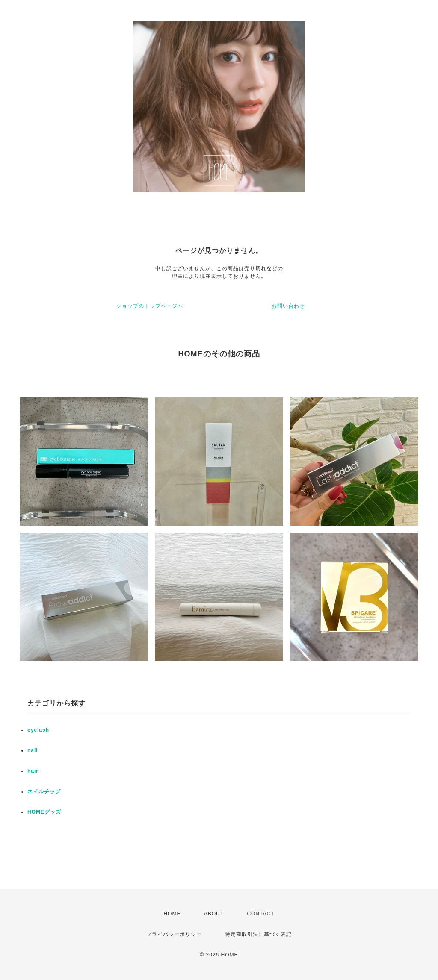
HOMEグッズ (44, 812)
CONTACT (260, 914)
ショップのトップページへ (150, 306)
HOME (172, 914)
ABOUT (214, 914)
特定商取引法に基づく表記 (258, 934)
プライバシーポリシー (174, 934)
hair (33, 771)
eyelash (38, 730)
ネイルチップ (44, 792)
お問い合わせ (288, 306)
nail (33, 750)
